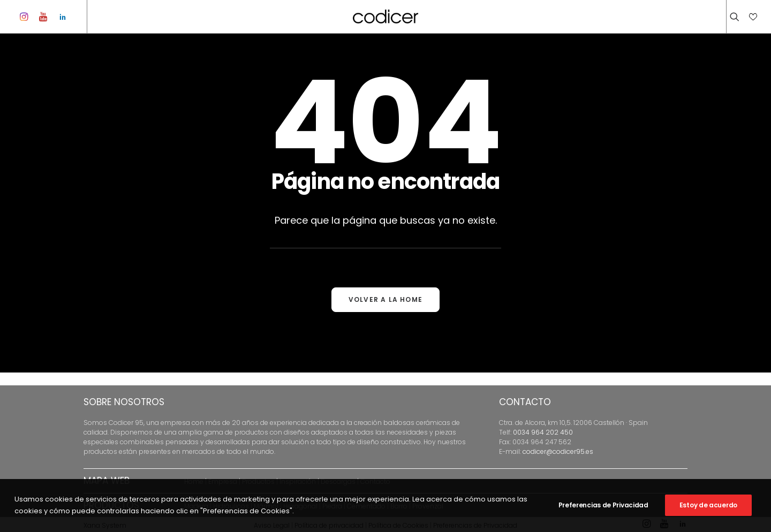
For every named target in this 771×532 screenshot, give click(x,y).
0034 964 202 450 (543, 432)
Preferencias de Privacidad (603, 505)
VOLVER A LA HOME (385, 312)
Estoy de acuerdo (708, 505)
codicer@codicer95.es (558, 451)
